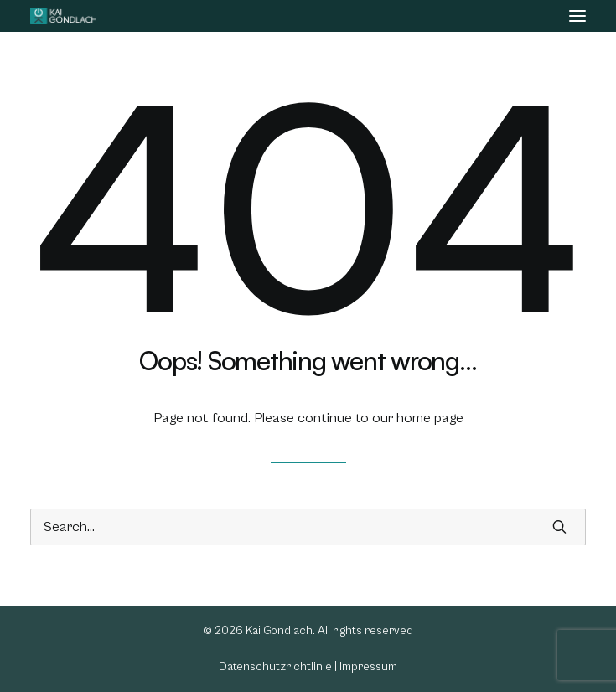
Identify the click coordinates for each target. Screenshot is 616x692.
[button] (577, 16)
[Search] (308, 527)
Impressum (368, 667)
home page (430, 418)
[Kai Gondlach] (63, 16)
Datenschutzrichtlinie (275, 667)
